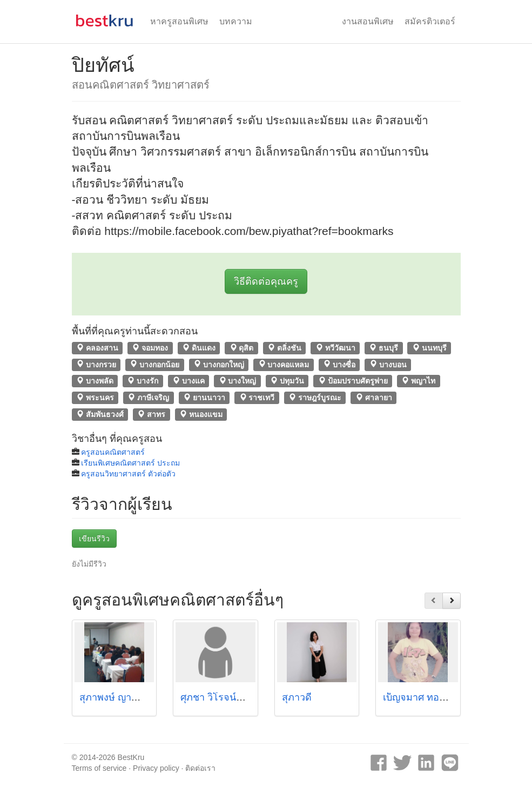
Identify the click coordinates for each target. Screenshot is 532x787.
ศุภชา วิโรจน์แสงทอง (225, 697)
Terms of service (99, 768)
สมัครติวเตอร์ (430, 21)
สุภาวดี (297, 697)
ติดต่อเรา (200, 768)
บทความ (236, 21)
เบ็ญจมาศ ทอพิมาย (423, 697)
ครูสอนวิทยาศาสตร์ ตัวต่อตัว (128, 474)
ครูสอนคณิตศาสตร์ (113, 452)
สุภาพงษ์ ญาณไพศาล (124, 697)
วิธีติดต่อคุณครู (266, 281)
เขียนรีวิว (94, 539)
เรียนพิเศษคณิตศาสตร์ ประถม (130, 463)
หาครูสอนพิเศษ (179, 21)
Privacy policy (156, 768)
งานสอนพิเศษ (368, 21)
